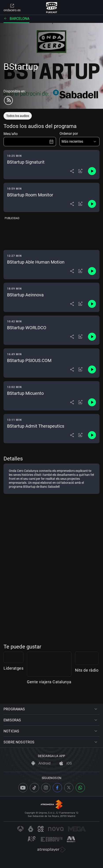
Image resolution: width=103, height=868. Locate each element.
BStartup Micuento (25, 393)
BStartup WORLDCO (27, 328)
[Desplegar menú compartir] (72, 171)
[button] (80, 142)
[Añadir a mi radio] (81, 171)
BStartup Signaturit (26, 162)
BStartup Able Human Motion (36, 262)
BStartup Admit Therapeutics (36, 426)
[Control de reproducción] (92, 171)
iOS (66, 763)
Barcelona (16, 19)
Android (41, 763)
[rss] (8, 100)
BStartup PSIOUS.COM (29, 360)
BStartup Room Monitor (30, 195)
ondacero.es (12, 7)
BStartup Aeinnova (25, 295)
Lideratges (13, 692)
